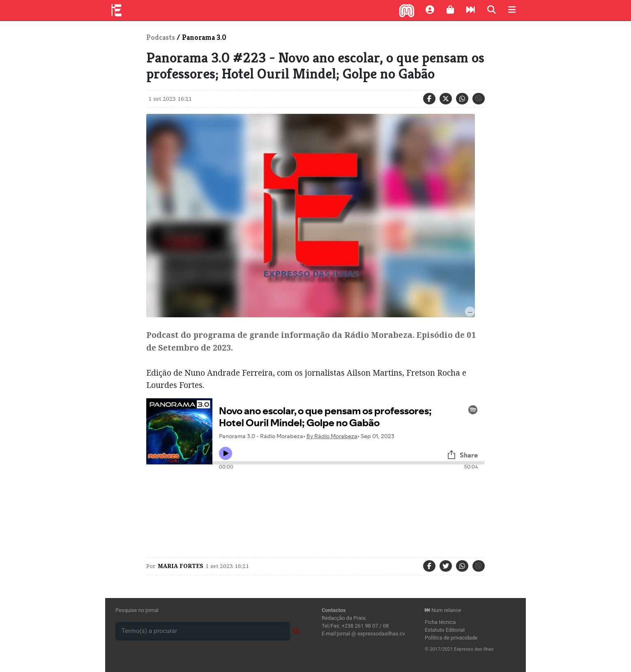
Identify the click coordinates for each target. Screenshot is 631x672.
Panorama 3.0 (204, 37)
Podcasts (161, 37)
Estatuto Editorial (445, 630)
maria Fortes (181, 566)
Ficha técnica (440, 622)
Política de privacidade (451, 638)
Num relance (443, 610)
